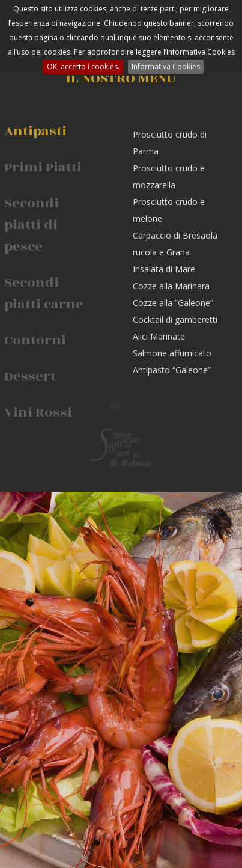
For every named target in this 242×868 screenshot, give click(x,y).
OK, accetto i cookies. (83, 66)
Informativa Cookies (166, 66)
